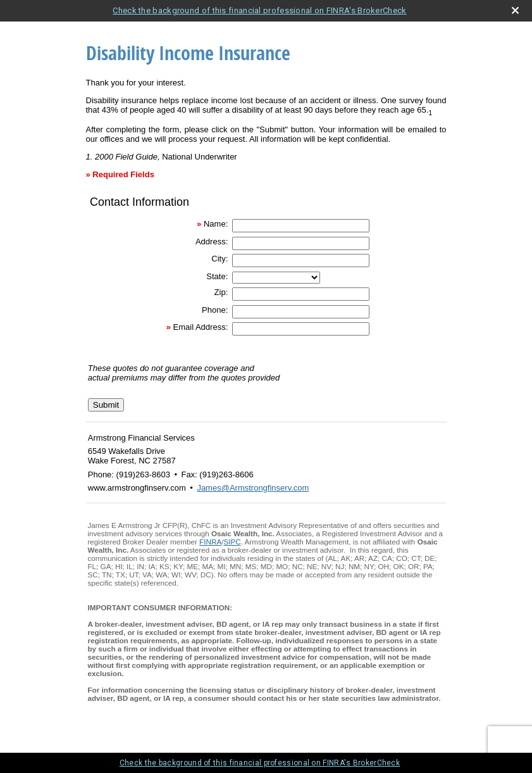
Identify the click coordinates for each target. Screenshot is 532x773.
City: (220, 259)
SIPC (232, 542)
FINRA (210, 542)
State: (217, 276)
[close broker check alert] (515, 10)
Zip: (221, 292)
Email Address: (201, 327)
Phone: (215, 310)
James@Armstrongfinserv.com (253, 488)
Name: (216, 224)
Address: (212, 242)
